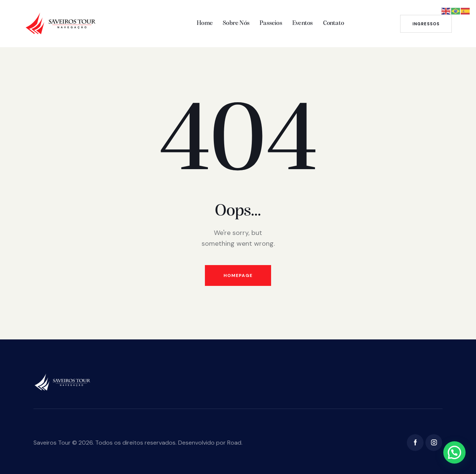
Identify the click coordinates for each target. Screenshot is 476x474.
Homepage (238, 275)
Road (234, 443)
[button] (454, 452)
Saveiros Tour (52, 443)
